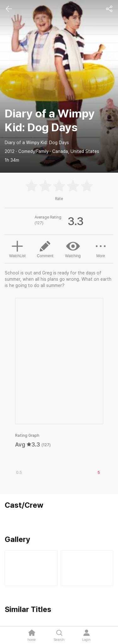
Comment (45, 249)
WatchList (17, 248)
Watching (73, 249)
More (101, 249)
